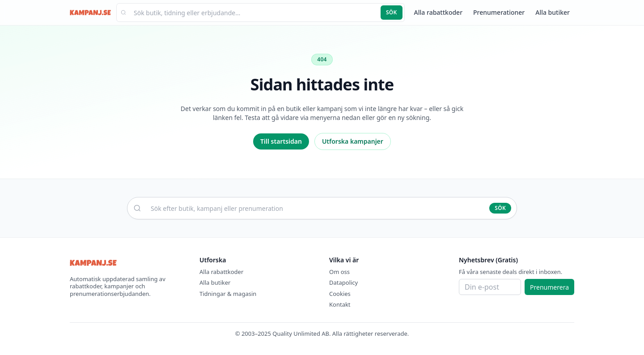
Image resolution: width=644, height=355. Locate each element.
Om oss (339, 272)
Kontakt (340, 304)
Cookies (340, 294)
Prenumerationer (499, 12)
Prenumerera (549, 287)
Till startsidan (281, 141)
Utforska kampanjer (353, 141)
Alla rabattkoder (438, 12)
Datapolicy (343, 282)
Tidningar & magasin (228, 294)
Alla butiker (553, 12)
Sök (392, 12)
